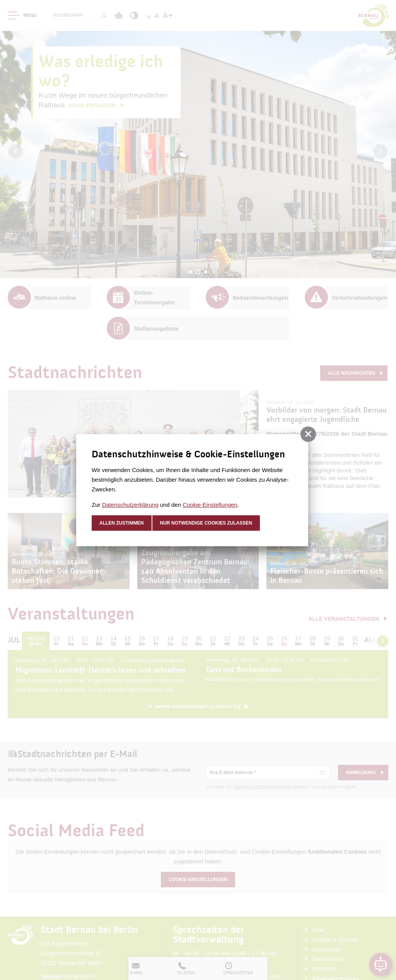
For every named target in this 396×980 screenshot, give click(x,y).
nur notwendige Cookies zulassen (206, 523)
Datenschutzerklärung (130, 505)
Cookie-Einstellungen (210, 505)
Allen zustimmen (122, 523)
